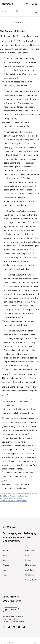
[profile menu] (34, 4)
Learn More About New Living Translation (14, 501)
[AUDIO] (30, 12)
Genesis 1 (7, 11)
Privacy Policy (7, 619)
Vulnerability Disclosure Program (13, 622)
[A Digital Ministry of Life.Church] (20, 598)
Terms (16, 619)
